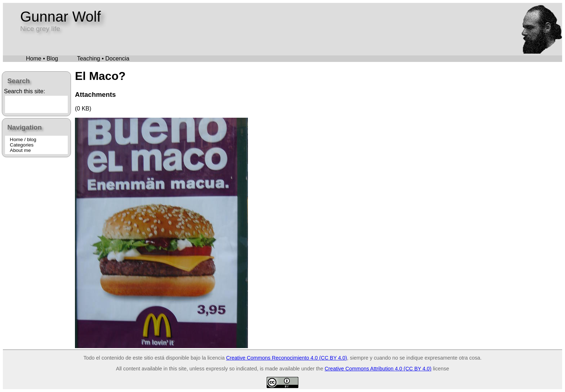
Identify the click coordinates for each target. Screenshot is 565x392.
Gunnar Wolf (61, 17)
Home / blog (23, 139)
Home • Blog (42, 58)
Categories (22, 145)
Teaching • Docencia (103, 58)
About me (20, 150)
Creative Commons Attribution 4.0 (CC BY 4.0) (378, 369)
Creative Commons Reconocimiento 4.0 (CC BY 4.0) (286, 358)
